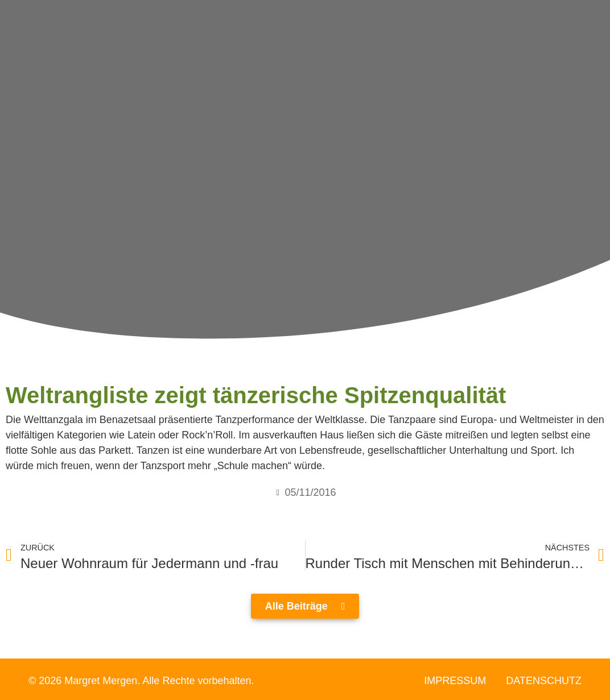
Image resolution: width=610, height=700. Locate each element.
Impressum (455, 681)
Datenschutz (544, 681)
